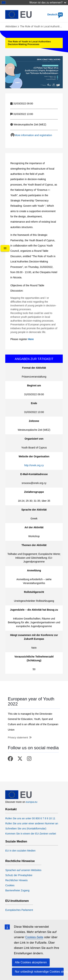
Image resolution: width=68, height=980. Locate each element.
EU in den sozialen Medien (20, 851)
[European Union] (19, 798)
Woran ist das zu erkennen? (48, 2)
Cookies (10, 885)
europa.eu (32, 802)
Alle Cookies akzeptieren (31, 962)
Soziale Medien (16, 842)
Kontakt (11, 809)
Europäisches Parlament (19, 910)
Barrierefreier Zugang (17, 890)
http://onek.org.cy (34, 465)
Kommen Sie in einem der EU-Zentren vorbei (31, 834)
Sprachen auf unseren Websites (23, 870)
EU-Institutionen (17, 901)
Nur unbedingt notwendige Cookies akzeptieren (39, 972)
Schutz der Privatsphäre (19, 875)
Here (31, 339)
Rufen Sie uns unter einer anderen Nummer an (32, 823)
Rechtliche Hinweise (20, 861)
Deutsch (55, 14)
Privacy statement (18, 737)
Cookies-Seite (34, 937)
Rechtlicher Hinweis (16, 880)
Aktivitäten (11, 26)
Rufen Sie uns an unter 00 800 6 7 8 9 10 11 (30, 818)
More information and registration (33, 135)
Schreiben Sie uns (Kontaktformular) (26, 829)
